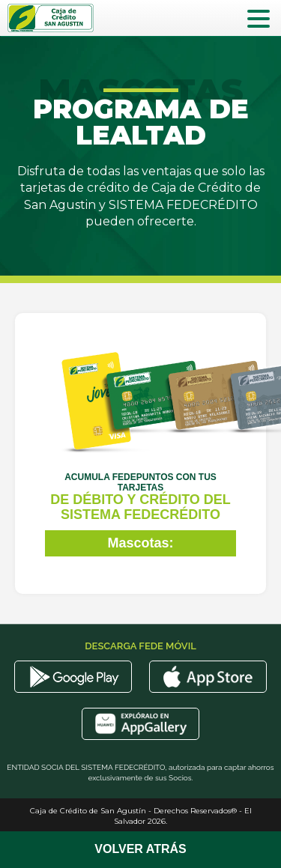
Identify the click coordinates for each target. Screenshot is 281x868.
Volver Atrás (140, 849)
